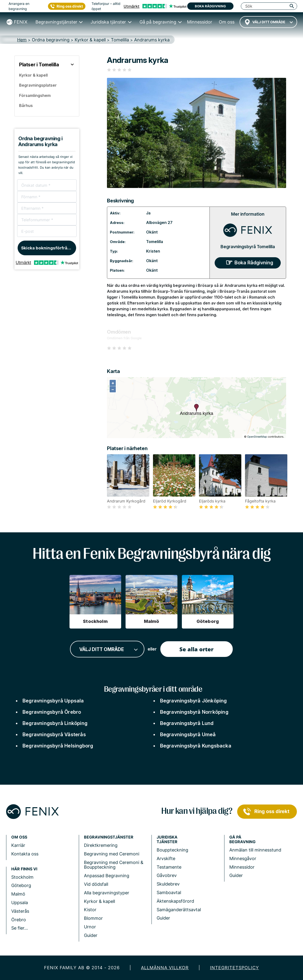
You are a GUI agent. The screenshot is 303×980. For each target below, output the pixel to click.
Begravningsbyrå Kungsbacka (196, 746)
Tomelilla (155, 242)
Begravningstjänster (109, 837)
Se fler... (20, 928)
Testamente (169, 867)
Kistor (90, 910)
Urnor (90, 927)
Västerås (20, 911)
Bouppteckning (172, 850)
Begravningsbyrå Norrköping (194, 712)
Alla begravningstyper (107, 893)
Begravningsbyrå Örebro (52, 712)
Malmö (18, 894)
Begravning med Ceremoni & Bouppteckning (114, 865)
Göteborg (21, 885)
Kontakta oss (25, 854)
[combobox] (268, 22)
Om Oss (19, 837)
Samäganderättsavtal (179, 910)
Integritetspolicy (234, 968)
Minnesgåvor (243, 858)
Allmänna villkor (165, 968)
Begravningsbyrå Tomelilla (248, 247)
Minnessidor (242, 867)
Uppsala (20, 903)
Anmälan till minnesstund (255, 850)
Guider (91, 935)
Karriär (18, 845)
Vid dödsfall (96, 884)
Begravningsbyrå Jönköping (193, 701)
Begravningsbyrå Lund (187, 723)
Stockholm (22, 877)
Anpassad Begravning (107, 876)
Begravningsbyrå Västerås (54, 735)
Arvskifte (166, 858)
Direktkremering (101, 845)
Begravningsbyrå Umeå (188, 735)
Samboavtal (169, 892)
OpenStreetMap (257, 437)
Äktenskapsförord (175, 901)
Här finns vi (24, 869)
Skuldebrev (168, 884)
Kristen (153, 251)
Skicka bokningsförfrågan (48, 248)
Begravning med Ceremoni (112, 854)
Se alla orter (196, 649)
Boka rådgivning (210, 6)
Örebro (19, 920)
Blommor (93, 918)
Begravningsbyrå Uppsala (53, 701)
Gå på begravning (242, 840)
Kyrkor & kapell (99, 901)
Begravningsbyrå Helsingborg (58, 746)
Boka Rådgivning (254, 263)
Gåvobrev (167, 875)
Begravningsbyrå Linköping (55, 723)
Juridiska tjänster (167, 840)
